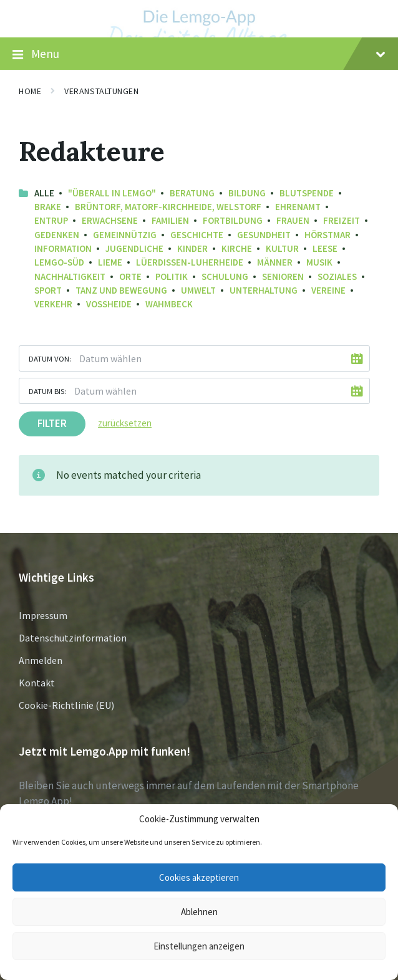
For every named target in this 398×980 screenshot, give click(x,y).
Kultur (282, 248)
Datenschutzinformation (73, 638)
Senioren (283, 276)
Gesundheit (264, 235)
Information (63, 248)
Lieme (110, 262)
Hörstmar (328, 235)
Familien (170, 220)
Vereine (328, 290)
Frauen (293, 220)
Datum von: (50, 358)
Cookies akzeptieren (199, 877)
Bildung (247, 193)
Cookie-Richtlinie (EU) (66, 705)
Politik (172, 276)
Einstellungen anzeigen (199, 946)
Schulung (225, 276)
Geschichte (197, 235)
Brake (48, 207)
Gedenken (57, 235)
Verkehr (53, 304)
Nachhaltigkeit (70, 276)
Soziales (337, 276)
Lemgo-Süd (59, 262)
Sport (48, 290)
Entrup (51, 220)
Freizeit (342, 220)
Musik (319, 262)
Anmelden (41, 660)
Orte (130, 276)
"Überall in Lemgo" (112, 193)
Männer (275, 262)
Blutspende (307, 193)
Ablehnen (199, 912)
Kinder (192, 248)
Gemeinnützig (125, 235)
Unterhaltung (264, 290)
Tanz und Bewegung (121, 290)
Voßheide (109, 304)
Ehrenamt (298, 207)
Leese (325, 248)
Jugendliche (134, 248)
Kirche (237, 248)
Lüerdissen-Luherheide (190, 262)
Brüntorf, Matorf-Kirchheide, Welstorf (168, 207)
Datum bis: (47, 391)
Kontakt (37, 683)
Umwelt (198, 290)
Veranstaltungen (101, 91)
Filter (52, 423)
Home (30, 91)
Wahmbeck (169, 304)
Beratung (192, 193)
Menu (199, 54)
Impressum (43, 615)
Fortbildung (233, 220)
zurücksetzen (125, 423)
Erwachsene (110, 220)
